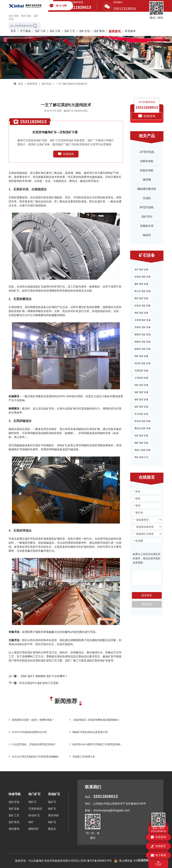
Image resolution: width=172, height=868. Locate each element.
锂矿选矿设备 (141, 313)
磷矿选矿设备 (141, 284)
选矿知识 (47, 84)
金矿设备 (14, 16)
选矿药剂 (147, 217)
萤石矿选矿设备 (143, 421)
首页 (13, 31)
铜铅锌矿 (34, 829)
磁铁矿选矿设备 (143, 334)
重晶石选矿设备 (143, 428)
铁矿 (31, 822)
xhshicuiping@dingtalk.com (111, 810)
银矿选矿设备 (141, 298)
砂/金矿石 (34, 815)
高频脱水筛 (147, 226)
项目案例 (14, 829)
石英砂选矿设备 (101, 660)
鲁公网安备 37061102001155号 (135, 861)
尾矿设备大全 (141, 457)
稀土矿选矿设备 (143, 291)
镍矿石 (52, 809)
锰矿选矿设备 (141, 407)
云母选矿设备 (141, 378)
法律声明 (143, 860)
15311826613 (79, 7)
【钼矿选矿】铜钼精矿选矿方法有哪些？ (38, 676)
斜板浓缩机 (147, 170)
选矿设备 (14, 809)
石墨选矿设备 (141, 371)
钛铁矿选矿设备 (143, 277)
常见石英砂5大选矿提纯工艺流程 (34, 683)
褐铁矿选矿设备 (143, 342)
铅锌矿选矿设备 (143, 363)
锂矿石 (32, 802)
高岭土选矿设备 (143, 450)
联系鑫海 (130, 31)
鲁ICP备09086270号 (99, 861)
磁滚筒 (147, 235)
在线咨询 (68, 154)
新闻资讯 (115, 31)
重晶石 (52, 829)
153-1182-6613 (68, 161)
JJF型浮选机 (147, 152)
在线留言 (158, 846)
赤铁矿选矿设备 (143, 327)
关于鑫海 (25, 31)
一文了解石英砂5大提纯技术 (72, 84)
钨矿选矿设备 (141, 385)
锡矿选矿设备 (141, 443)
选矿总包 (84, 31)
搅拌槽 (147, 180)
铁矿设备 (26, 16)
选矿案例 (99, 31)
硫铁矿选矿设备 (143, 349)
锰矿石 (52, 802)
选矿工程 (40, 31)
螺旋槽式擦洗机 (147, 189)
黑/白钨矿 (54, 815)
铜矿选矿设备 (141, 356)
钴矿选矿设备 (141, 436)
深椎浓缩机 (147, 161)
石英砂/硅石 (35, 809)
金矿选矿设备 (141, 269)
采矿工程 (55, 31)
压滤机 (147, 198)
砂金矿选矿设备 (143, 306)
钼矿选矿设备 (141, 392)
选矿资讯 (14, 822)
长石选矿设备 (141, 414)
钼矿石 (52, 822)
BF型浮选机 (147, 207)
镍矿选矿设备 (141, 399)
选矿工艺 (70, 31)
